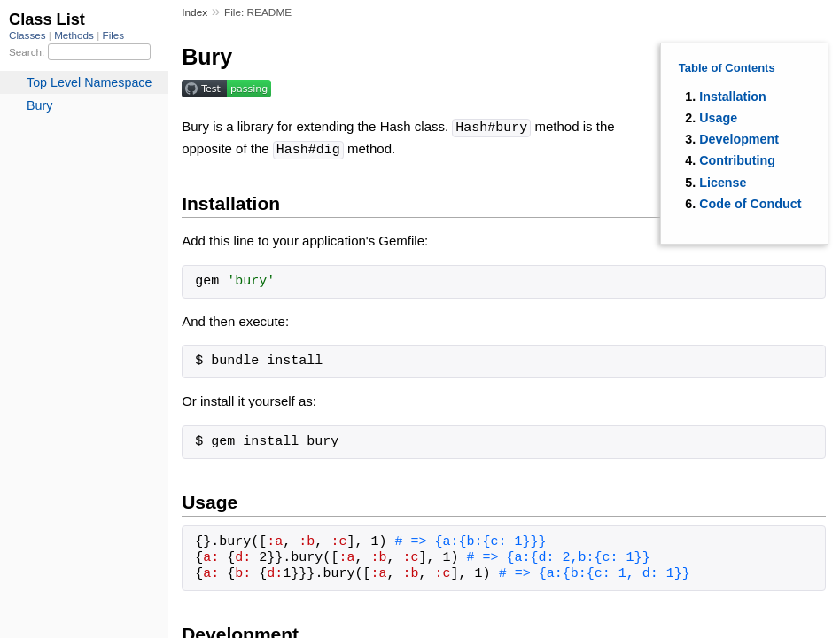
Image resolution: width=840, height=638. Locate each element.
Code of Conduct (750, 204)
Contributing (737, 160)
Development (739, 139)
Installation (732, 97)
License (723, 183)
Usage (718, 118)
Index (194, 12)
